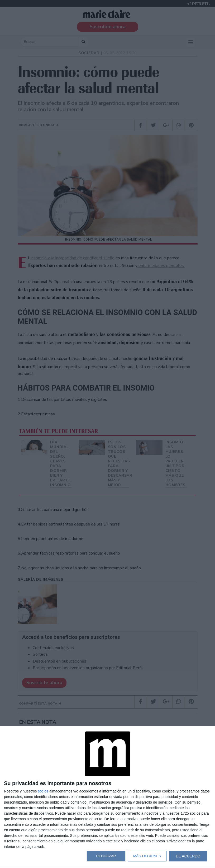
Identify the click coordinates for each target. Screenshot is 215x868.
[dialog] (107, 797)
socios (43, 791)
